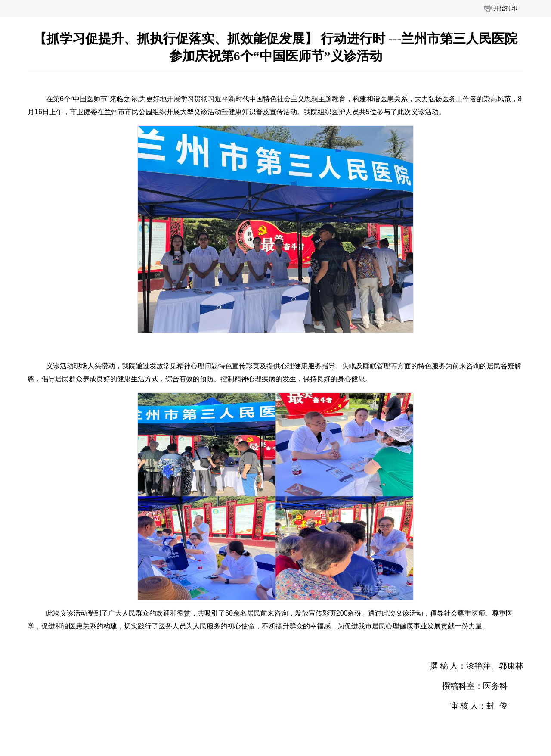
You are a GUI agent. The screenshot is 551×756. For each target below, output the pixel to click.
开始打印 (505, 8)
